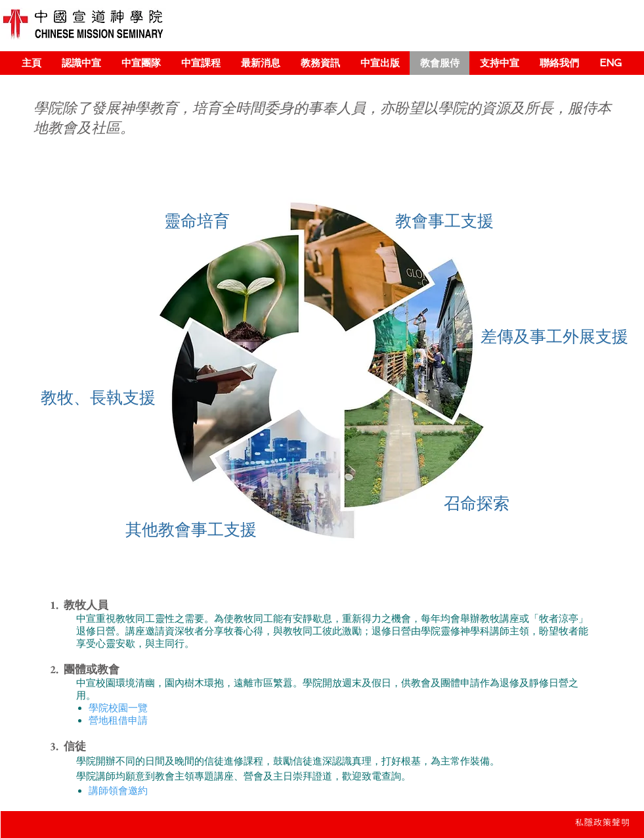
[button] (81, 63)
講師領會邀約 (118, 791)
